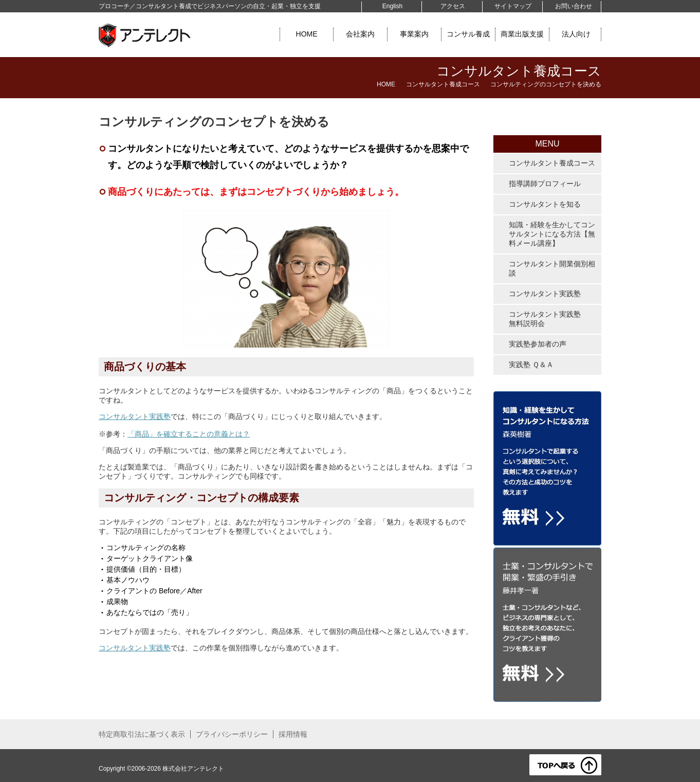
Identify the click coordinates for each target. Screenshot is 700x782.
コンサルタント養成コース (443, 84)
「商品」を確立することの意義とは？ (189, 434)
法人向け (576, 34)
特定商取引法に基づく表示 (142, 734)
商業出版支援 (522, 34)
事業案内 (414, 34)
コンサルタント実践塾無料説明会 (545, 319)
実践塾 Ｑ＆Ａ (531, 365)
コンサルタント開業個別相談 (552, 268)
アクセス (453, 6)
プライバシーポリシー (232, 734)
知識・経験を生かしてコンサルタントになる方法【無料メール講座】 (552, 234)
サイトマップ (513, 6)
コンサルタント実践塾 (135, 416)
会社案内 (360, 34)
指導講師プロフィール (545, 184)
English (392, 6)
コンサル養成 (468, 34)
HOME (307, 34)
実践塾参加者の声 (538, 344)
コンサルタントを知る (545, 204)
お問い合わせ (574, 6)
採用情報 (293, 734)
